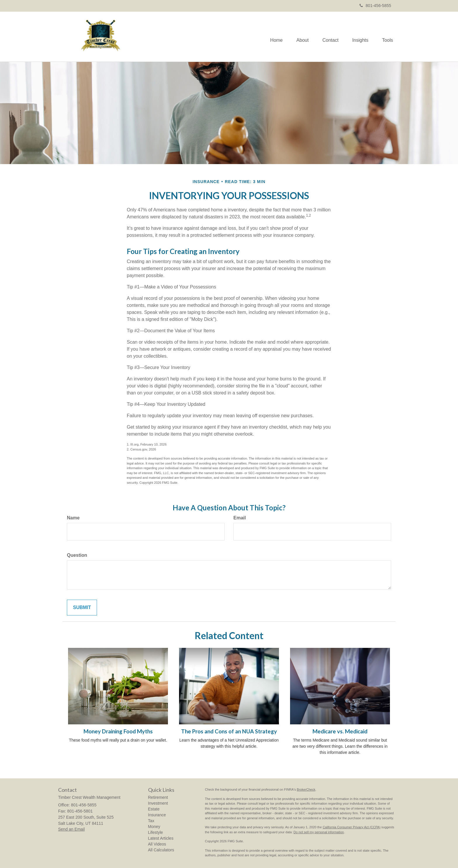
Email (240, 518)
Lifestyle (156, 832)
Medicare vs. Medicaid (340, 731)
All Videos (157, 844)
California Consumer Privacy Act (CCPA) (352, 827)
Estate (154, 809)
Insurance (157, 815)
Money (154, 827)
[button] (300, 36)
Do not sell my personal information (319, 832)
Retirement (158, 797)
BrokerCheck (306, 789)
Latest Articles (161, 838)
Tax (151, 821)
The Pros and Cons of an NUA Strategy (229, 731)
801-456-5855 (375, 6)
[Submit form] (82, 608)
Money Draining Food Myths (118, 731)
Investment (158, 803)
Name (73, 518)
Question (77, 555)
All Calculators (161, 850)
